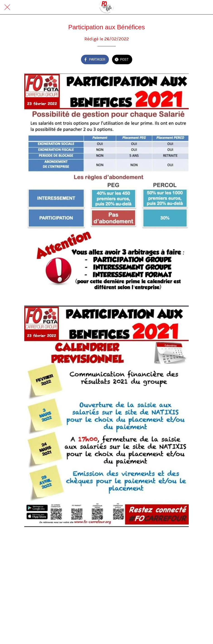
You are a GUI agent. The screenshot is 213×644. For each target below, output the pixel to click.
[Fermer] (7, 7)
